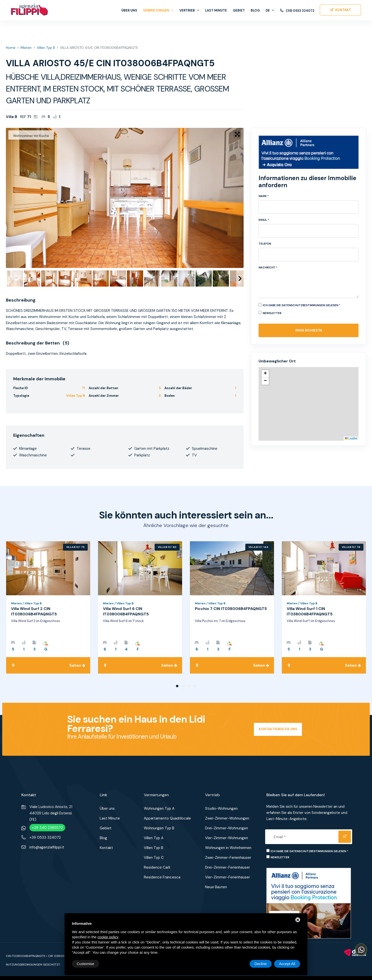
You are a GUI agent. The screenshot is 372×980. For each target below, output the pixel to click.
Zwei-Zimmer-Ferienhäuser (228, 858)
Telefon (265, 244)
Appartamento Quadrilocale (167, 818)
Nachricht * (268, 267)
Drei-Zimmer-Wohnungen (227, 828)
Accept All (287, 964)
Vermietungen (158, 10)
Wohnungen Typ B (159, 828)
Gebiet (239, 10)
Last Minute (216, 10)
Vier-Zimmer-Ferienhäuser (228, 877)
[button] (265, 374)
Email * (264, 220)
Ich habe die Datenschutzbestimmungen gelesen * (302, 305)
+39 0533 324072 (45, 837)
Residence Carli (157, 867)
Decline (261, 964)
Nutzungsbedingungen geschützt (33, 965)
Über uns (129, 10)
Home (11, 48)
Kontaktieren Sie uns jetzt (278, 732)
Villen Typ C (154, 858)
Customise (86, 964)
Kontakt (106, 848)
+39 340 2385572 (47, 828)
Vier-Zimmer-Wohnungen (227, 838)
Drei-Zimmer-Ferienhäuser (228, 867)
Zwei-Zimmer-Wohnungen (227, 818)
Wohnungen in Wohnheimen (228, 848)
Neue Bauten (216, 887)
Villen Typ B (46, 48)
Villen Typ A (154, 838)
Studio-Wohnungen (221, 808)
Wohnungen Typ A (159, 808)
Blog (255, 10)
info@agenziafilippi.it (47, 847)
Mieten (26, 48)
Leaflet (351, 438)
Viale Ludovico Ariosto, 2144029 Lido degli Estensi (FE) (51, 813)
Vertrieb (189, 10)
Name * (264, 196)
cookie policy (108, 937)
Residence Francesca (162, 877)
